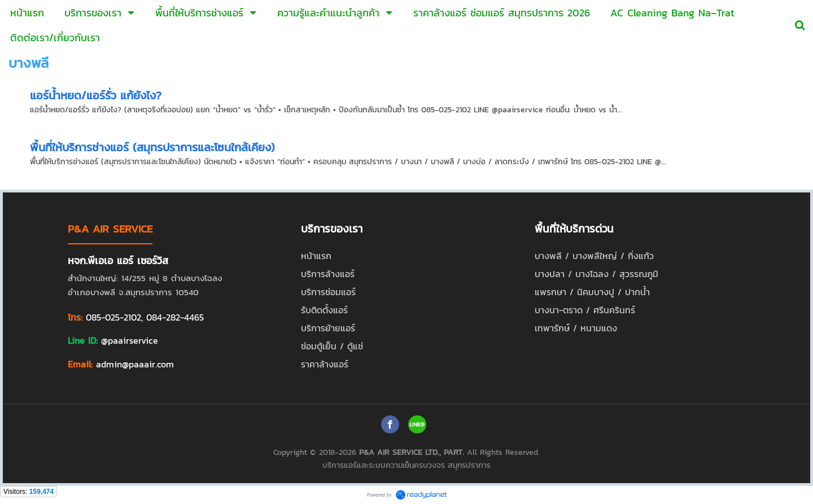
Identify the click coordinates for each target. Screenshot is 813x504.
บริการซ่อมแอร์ (328, 292)
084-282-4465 (175, 317)
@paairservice (130, 340)
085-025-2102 (113, 317)
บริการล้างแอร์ (328, 274)
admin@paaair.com (135, 364)
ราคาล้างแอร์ (325, 364)
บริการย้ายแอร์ (328, 328)
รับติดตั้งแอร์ (324, 310)
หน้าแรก (316, 256)
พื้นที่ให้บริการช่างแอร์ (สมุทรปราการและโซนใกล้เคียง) (152, 147)
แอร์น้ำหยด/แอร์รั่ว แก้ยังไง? (96, 95)
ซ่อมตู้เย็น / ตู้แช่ (332, 346)
